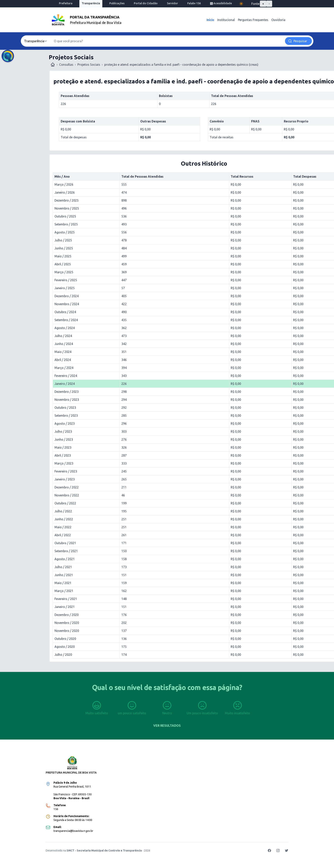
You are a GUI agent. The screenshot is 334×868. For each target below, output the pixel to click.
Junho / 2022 (64, 519)
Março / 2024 (64, 368)
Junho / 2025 (64, 248)
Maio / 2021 (63, 583)
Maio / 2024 (63, 352)
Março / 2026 (64, 184)
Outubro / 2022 (65, 503)
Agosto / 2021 (65, 559)
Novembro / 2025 (67, 208)
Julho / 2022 (63, 511)
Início (210, 20)
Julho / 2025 (63, 240)
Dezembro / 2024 (67, 296)
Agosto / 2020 (65, 647)
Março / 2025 (64, 272)
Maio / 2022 (63, 527)
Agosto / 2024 (65, 328)
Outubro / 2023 (65, 408)
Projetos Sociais (89, 65)
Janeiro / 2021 (65, 607)
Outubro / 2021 (65, 543)
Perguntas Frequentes (253, 20)
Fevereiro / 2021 (66, 599)
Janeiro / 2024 (65, 384)
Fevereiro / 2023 (66, 471)
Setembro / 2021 (66, 551)
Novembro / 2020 (67, 623)
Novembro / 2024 (67, 304)
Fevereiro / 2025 (66, 280)
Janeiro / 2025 (65, 288)
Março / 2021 (64, 591)
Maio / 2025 (63, 256)
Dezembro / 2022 (67, 487)
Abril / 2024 (63, 360)
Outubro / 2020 (65, 639)
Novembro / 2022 (67, 495)
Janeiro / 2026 (65, 192)
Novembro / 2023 (67, 400)
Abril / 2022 (63, 535)
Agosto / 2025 (65, 232)
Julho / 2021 (63, 567)
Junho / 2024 (64, 344)
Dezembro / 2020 (67, 615)
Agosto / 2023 (65, 424)
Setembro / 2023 (66, 416)
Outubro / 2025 (65, 216)
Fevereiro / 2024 (66, 376)
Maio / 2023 (63, 447)
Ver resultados (167, 726)
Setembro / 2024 (66, 320)
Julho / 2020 (63, 655)
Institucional (226, 20)
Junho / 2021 (64, 575)
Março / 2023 (64, 463)
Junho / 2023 (64, 439)
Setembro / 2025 (66, 224)
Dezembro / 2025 (67, 200)
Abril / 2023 (63, 455)
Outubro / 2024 (65, 312)
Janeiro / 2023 (65, 479)
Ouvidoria (278, 20)
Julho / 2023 (63, 431)
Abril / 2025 (63, 264)
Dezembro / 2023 (67, 392)
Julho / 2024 (63, 336)
